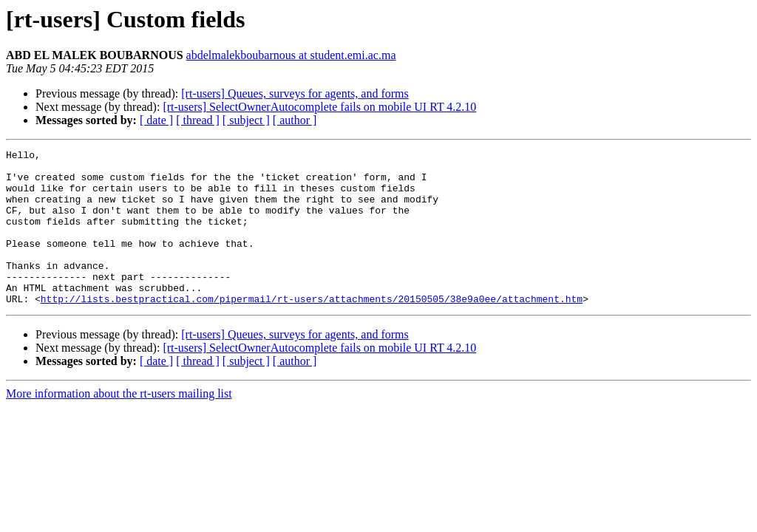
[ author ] (295, 120)
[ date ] (156, 120)
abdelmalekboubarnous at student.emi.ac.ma (291, 55)
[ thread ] (198, 120)
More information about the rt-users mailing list (119, 424)
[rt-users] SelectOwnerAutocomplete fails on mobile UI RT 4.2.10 (319, 107)
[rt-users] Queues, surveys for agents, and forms (295, 93)
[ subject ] (246, 120)
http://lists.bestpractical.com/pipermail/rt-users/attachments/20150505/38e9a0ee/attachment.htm (312, 330)
